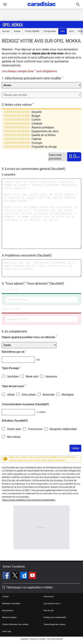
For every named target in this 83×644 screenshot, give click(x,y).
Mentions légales (9, 617)
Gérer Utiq (7, 631)
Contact (5, 596)
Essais (17, 31)
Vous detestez (11, 309)
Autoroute (49, 395)
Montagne (68, 395)
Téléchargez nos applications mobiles (30, 587)
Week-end (32, 377)
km (38, 360)
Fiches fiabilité (32, 31)
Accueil (6, 31)
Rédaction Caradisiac (11, 603)
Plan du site (49, 610)
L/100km (41, 412)
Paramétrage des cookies (55, 624)
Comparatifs (50, 31)
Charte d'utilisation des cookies (15, 624)
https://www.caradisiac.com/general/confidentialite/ (29, 500)
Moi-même (14, 437)
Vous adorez (10, 289)
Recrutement (8, 610)
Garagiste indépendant (63, 429)
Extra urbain (29, 395)
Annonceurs (49, 596)
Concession (35, 429)
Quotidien (13, 377)
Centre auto (14, 429)
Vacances (51, 377)
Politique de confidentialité (55, 617)
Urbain (11, 395)
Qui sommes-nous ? (52, 603)
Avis (63, 31)
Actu (71, 31)
